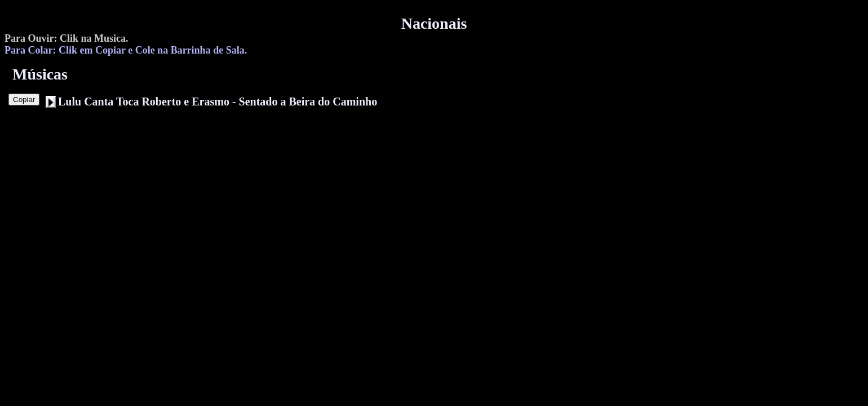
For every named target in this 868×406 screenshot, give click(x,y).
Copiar (24, 100)
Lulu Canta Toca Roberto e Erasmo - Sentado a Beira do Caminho (218, 101)
